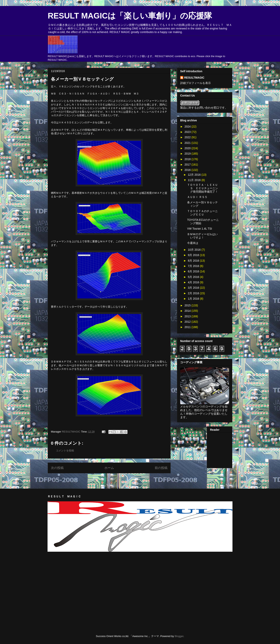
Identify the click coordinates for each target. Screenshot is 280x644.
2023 (188, 132)
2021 (188, 143)
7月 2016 (194, 266)
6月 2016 (194, 271)
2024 (188, 127)
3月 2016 (194, 288)
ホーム (109, 468)
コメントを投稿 (65, 451)
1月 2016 (194, 299)
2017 (188, 165)
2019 (188, 154)
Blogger (179, 636)
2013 (188, 316)
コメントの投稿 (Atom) (113, 478)
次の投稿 (57, 468)
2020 (188, 148)
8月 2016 (194, 261)
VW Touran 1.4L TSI (200, 229)
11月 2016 (195, 180)
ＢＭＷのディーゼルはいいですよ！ (202, 236)
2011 (188, 327)
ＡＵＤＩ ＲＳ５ (197, 197)
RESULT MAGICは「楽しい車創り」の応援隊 (130, 16)
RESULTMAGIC (194, 78)
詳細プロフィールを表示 (195, 83)
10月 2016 (195, 250)
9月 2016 (194, 255)
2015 (188, 305)
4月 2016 (194, 282)
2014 (188, 311)
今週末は (193, 243)
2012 (188, 322)
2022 (188, 137)
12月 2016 (195, 175)
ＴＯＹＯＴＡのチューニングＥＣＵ (202, 213)
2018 (188, 159)
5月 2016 (194, 277)
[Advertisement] (94, 565)
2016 (188, 170)
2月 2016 (194, 293)
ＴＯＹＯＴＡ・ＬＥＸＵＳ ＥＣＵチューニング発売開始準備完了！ (203, 188)
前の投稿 (161, 468)
